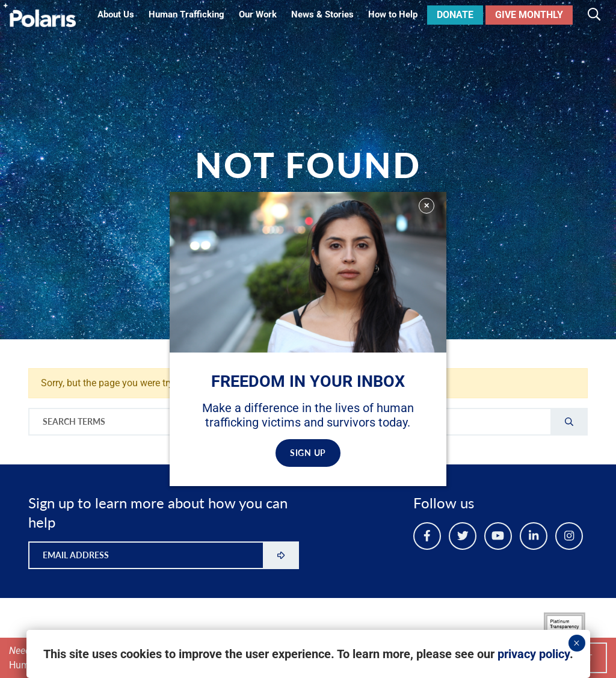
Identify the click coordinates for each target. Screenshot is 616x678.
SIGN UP (308, 453)
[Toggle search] (594, 15)
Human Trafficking (186, 15)
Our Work (258, 15)
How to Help (393, 15)
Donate (455, 15)
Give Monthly (529, 15)
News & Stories (322, 15)
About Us (116, 15)
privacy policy (534, 654)
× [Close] (577, 643)
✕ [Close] (427, 205)
